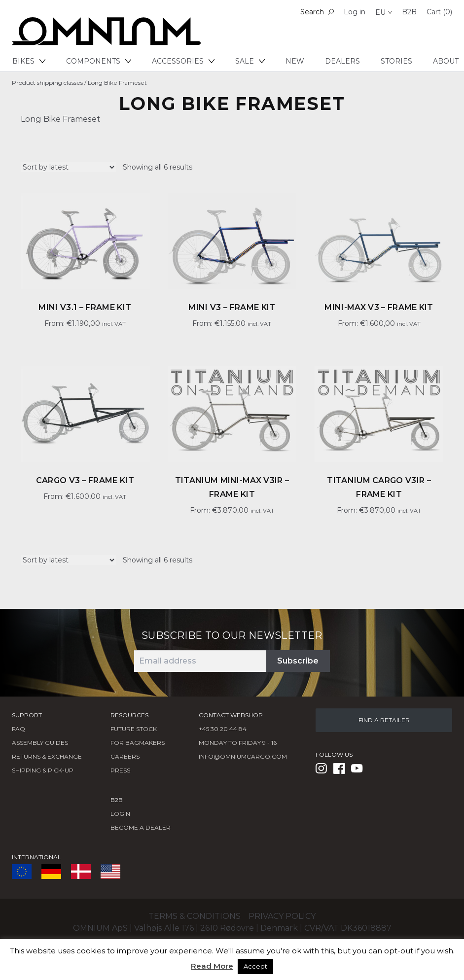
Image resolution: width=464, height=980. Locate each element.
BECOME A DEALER (141, 827)
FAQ (18, 729)
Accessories (183, 61)
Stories (396, 61)
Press (120, 770)
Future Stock (134, 729)
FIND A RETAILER (384, 720)
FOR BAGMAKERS (138, 743)
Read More (212, 966)
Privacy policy (282, 916)
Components (99, 61)
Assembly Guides (40, 743)
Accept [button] (255, 966)
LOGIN (120, 814)
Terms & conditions (195, 916)
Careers (125, 756)
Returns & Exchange (47, 756)
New (295, 61)
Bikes (29, 61)
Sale (250, 61)
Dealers (342, 61)
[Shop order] (68, 167)
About (446, 61)
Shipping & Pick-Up (43, 770)
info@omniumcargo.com (243, 756)
